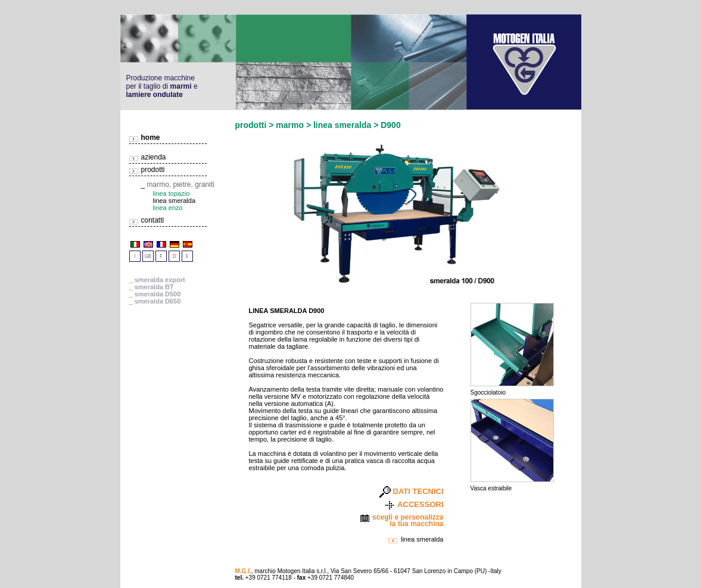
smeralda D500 (158, 294)
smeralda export (160, 280)
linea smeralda (422, 539)
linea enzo (168, 208)
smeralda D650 (158, 301)
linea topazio (172, 193)
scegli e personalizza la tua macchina (408, 521)
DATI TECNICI (418, 491)
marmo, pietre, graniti (181, 184)
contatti (153, 220)
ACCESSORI (420, 504)
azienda (154, 157)
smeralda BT (154, 287)
